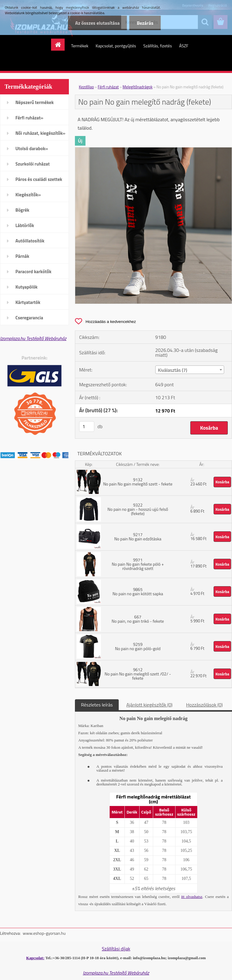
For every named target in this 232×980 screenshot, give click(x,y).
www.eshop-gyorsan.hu (44, 933)
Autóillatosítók (30, 241)
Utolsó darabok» (32, 149)
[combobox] (190, 370)
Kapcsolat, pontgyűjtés (116, 46)
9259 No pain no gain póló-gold (138, 646)
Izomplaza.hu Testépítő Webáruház (33, 338)
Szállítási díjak (116, 949)
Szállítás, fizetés (158, 46)
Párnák (22, 256)
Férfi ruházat (108, 87)
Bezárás (145, 23)
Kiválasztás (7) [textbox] (173, 370)
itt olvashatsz (192, 897)
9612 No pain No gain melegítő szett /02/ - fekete (138, 674)
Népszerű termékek (35, 102)
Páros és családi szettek (39, 179)
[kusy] (87, 427)
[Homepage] (60, 45)
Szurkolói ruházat (32, 164)
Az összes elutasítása (97, 23)
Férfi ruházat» (29, 118)
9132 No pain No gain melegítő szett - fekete (138, 482)
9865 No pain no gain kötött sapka (138, 591)
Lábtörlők (25, 225)
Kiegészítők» (28, 195)
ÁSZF (184, 46)
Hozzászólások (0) (204, 705)
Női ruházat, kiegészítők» (40, 133)
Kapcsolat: (35, 958)
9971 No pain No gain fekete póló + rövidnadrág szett (138, 564)
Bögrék (22, 210)
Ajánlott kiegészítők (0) (149, 705)
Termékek (80, 46)
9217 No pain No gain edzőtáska (138, 537)
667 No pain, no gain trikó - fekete (138, 619)
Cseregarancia (29, 318)
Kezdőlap (86, 87)
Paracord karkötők (33, 272)
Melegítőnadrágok (138, 87)
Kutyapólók (26, 287)
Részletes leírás (97, 705)
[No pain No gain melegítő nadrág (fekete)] (153, 150)
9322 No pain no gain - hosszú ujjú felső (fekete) (138, 509)
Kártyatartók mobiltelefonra (30, 304)
